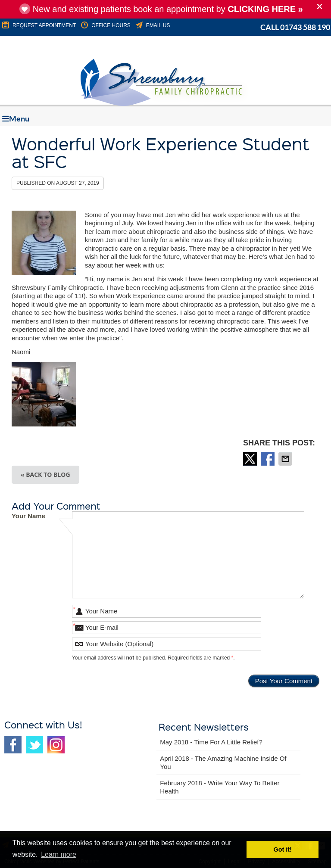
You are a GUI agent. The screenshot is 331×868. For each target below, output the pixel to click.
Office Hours (105, 25)
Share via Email (286, 459)
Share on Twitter (251, 459)
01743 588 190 (305, 27)
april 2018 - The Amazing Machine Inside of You (223, 763)
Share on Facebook (269, 459)
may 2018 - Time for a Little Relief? (211, 742)
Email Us (152, 25)
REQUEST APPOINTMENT (38, 25)
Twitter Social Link (34, 745)
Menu (16, 119)
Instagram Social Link (56, 745)
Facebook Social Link (13, 745)
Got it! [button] (283, 849)
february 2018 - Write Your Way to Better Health (220, 787)
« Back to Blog (45, 474)
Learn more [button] (59, 854)
